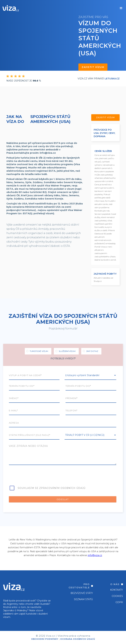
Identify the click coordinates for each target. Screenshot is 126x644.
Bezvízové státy (82, 593)
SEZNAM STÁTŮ (83, 599)
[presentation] (34, 476)
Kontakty (116, 590)
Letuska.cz (112, 79)
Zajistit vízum (93, 67)
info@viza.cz (95, 555)
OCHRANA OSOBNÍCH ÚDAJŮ (78, 639)
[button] (121, 8)
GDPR (119, 602)
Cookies (117, 596)
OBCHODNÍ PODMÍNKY (45, 639)
